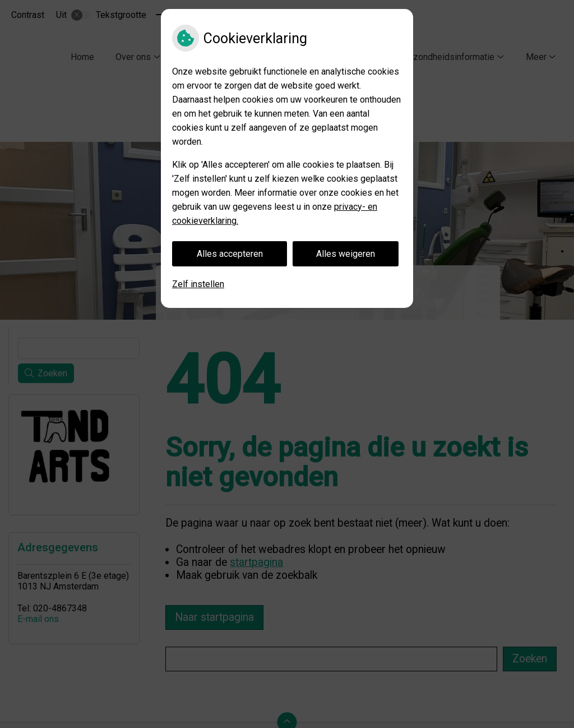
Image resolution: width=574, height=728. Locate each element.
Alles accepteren (230, 254)
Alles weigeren (346, 254)
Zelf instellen (198, 284)
